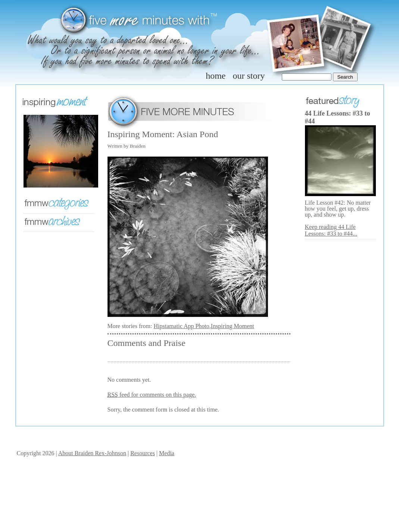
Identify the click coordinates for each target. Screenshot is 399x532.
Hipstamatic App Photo (181, 326)
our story (249, 76)
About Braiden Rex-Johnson (92, 453)
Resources (143, 453)
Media (167, 453)
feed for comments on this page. (152, 395)
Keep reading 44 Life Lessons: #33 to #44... (331, 230)
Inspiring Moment (233, 326)
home (216, 76)
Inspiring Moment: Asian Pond (163, 134)
